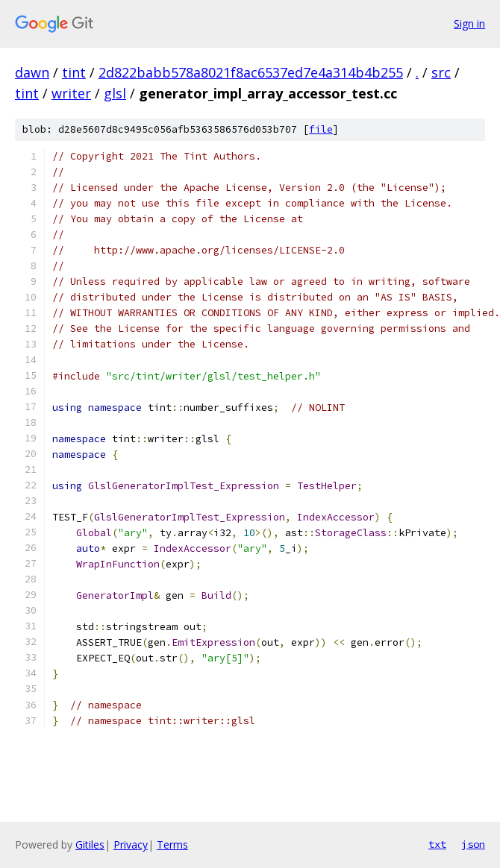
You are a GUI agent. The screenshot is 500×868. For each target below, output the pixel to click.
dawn (32, 72)
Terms (172, 845)
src (441, 72)
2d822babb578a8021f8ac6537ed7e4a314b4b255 (251, 72)
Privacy (131, 845)
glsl (115, 93)
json (473, 844)
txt (437, 844)
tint (74, 72)
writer (71, 93)
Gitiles (90, 845)
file (321, 129)
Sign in (469, 23)
